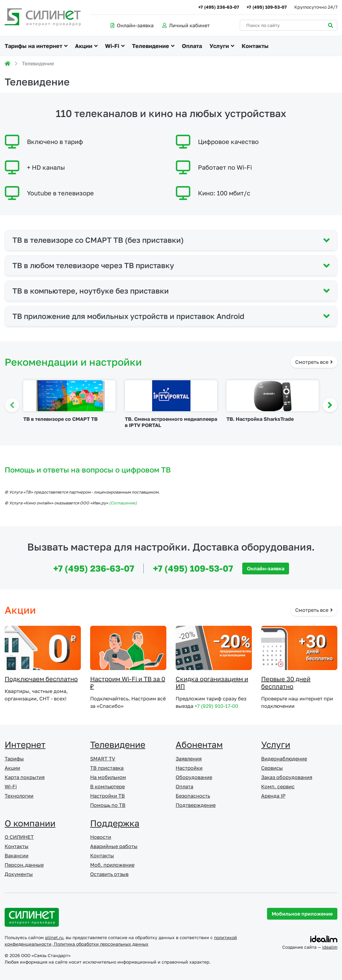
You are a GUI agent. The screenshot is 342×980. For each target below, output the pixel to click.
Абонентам (199, 745)
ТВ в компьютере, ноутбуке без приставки (91, 291)
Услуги (219, 46)
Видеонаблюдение (284, 759)
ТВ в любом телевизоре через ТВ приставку (93, 265)
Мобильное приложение (302, 914)
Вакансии (17, 856)
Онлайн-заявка (132, 25)
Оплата (192, 46)
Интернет (25, 745)
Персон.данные (24, 865)
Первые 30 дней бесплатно (286, 682)
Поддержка (115, 823)
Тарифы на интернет (33, 46)
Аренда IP (273, 796)
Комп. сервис (278, 786)
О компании (30, 823)
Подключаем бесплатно (41, 679)
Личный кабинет (186, 25)
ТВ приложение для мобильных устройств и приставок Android (128, 316)
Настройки (189, 768)
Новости (101, 837)
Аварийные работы (114, 846)
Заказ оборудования (287, 777)
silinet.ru (54, 937)
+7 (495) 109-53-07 (267, 7)
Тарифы (14, 759)
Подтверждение (196, 805)
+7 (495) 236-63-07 (219, 7)
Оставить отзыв (109, 874)
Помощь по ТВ (108, 805)
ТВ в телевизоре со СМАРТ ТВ (60, 419)
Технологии (19, 796)
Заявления (189, 759)
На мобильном (108, 777)
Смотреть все (314, 362)
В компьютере (107, 786)
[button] (330, 405)
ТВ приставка (107, 768)
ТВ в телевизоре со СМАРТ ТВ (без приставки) (98, 240)
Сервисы (272, 768)
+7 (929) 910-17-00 (216, 706)
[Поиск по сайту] (289, 25)
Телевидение (151, 46)
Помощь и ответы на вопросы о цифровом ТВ (88, 470)
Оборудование (194, 777)
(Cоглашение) (123, 503)
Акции (84, 46)
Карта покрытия (25, 777)
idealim (330, 947)
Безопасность (193, 796)
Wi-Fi (112, 46)
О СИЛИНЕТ (19, 837)
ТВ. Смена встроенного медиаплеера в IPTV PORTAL (171, 422)
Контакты (255, 46)
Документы (19, 874)
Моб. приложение (112, 865)
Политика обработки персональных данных (101, 944)
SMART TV (103, 759)
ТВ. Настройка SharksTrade (260, 419)
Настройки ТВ (107, 796)
